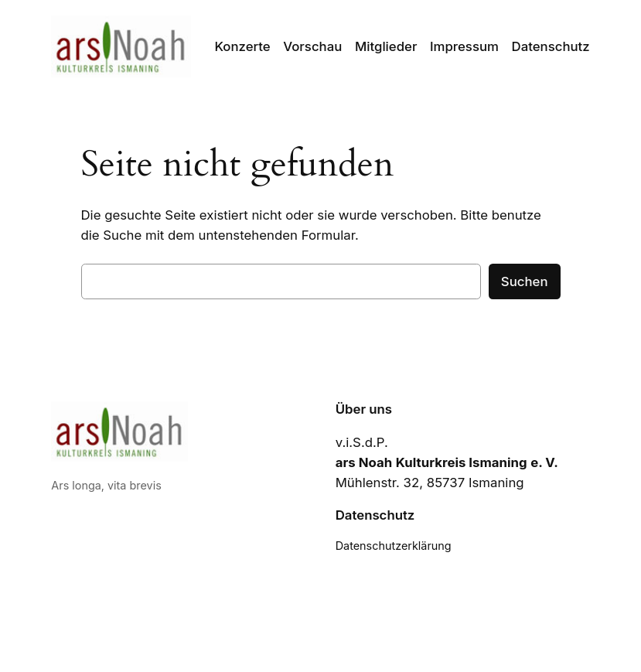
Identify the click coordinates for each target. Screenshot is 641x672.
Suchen (525, 281)
